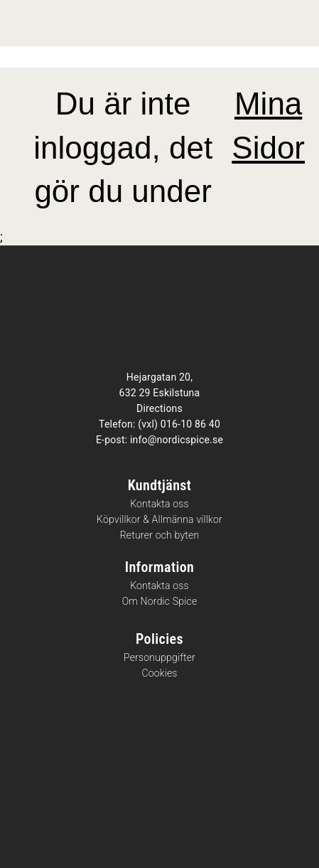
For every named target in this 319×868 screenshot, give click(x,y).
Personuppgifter (159, 658)
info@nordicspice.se (177, 440)
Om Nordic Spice (160, 602)
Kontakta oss (159, 504)
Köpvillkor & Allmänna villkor (159, 520)
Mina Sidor (268, 126)
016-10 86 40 (190, 424)
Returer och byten (160, 535)
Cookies (159, 673)
